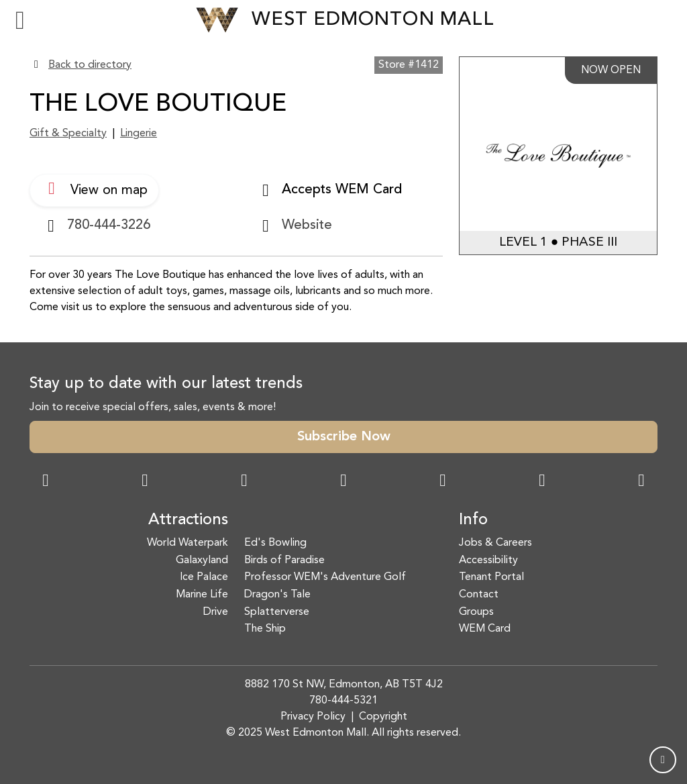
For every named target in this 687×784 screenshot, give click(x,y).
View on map (94, 189)
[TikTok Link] (542, 482)
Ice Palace (204, 577)
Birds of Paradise (284, 560)
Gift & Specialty (68, 134)
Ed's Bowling (275, 543)
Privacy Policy (313, 717)
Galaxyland (202, 560)
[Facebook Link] (46, 482)
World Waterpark (188, 543)
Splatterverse (277, 612)
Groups (476, 612)
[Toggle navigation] (20, 20)
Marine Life (202, 595)
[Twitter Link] (343, 482)
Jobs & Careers (495, 543)
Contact (479, 595)
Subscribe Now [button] (344, 437)
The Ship (265, 629)
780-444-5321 (343, 701)
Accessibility (488, 560)
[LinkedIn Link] (641, 482)
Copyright (383, 717)
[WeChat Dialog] (443, 482)
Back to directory (90, 65)
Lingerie (139, 134)
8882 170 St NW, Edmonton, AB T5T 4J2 (344, 685)
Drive (216, 612)
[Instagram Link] (145, 482)
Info (473, 520)
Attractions (188, 520)
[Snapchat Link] (244, 482)
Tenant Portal (491, 577)
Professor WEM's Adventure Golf (325, 577)
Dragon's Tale (277, 595)
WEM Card (485, 629)
